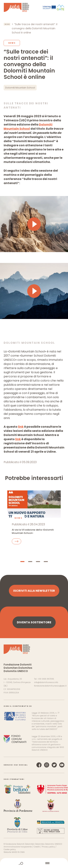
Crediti (37, 847)
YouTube (62, 765)
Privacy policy (48, 847)
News (12, 43)
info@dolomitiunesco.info (46, 682)
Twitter (54, 765)
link (21, 427)
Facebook (39, 765)
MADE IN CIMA (18, 852)
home (34, 863)
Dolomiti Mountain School (20, 88)
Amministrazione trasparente (18, 847)
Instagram (47, 765)
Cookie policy (10, 849)
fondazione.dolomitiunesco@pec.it (50, 686)
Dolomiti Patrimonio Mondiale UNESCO (16, 7)
